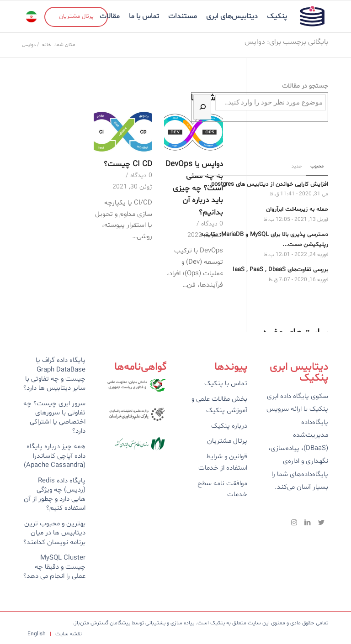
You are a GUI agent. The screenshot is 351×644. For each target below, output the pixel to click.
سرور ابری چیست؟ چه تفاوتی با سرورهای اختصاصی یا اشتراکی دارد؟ (54, 417)
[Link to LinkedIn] (308, 523)
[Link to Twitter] (321, 523)
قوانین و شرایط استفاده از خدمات (223, 462)
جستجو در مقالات (305, 86)
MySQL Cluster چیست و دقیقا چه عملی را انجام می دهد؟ (54, 567)
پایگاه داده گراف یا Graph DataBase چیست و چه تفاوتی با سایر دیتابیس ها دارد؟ (54, 374)
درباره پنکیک (229, 426)
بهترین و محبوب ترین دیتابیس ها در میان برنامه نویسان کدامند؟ (54, 533)
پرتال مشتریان (227, 441)
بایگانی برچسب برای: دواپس (286, 42)
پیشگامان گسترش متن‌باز (102, 623)
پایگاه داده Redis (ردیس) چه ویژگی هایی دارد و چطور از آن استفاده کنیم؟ (55, 495)
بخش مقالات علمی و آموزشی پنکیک (219, 405)
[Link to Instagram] (294, 523)
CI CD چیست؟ (128, 164)
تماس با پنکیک (226, 384)
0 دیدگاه (141, 175)
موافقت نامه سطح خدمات (222, 489)
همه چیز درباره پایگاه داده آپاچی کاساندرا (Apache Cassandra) (55, 456)
